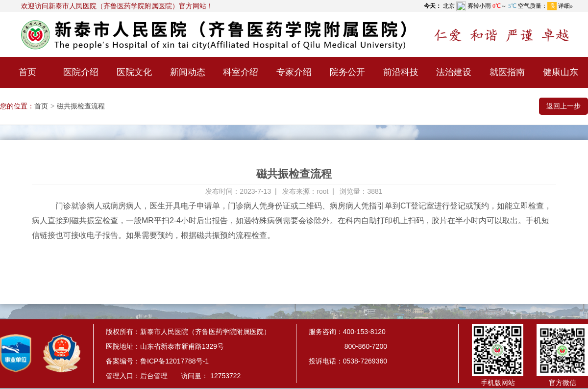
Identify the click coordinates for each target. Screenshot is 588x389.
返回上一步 (563, 106)
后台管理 (154, 376)
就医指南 (507, 72)
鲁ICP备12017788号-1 (174, 361)
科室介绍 (241, 72)
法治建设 (454, 72)
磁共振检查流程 (81, 106)
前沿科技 (401, 72)
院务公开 (347, 72)
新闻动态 (188, 72)
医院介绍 (81, 72)
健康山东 (561, 72)
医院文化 (134, 72)
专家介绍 (294, 72)
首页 (27, 72)
